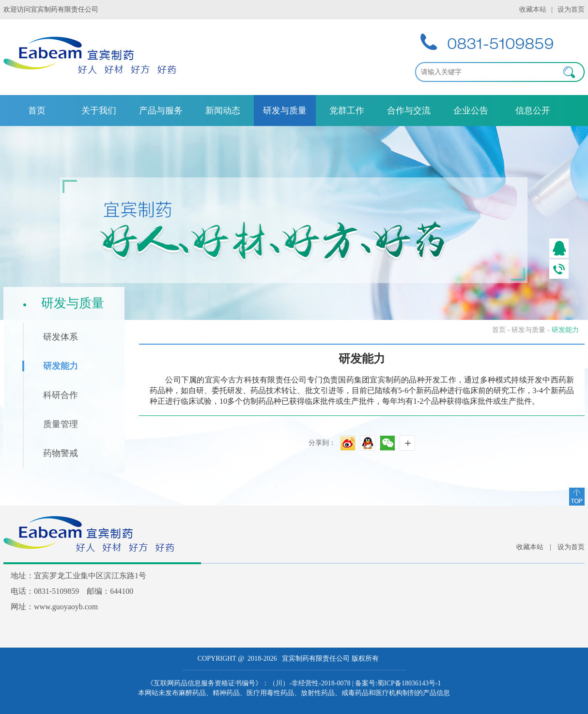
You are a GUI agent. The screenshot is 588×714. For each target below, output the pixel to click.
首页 (37, 111)
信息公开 (533, 111)
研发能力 (565, 330)
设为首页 (571, 9)
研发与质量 (285, 111)
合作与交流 (409, 111)
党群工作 (347, 111)
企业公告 (471, 111)
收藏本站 (533, 9)
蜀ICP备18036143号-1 (409, 683)
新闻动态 (223, 111)
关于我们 (99, 111)
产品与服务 (161, 111)
